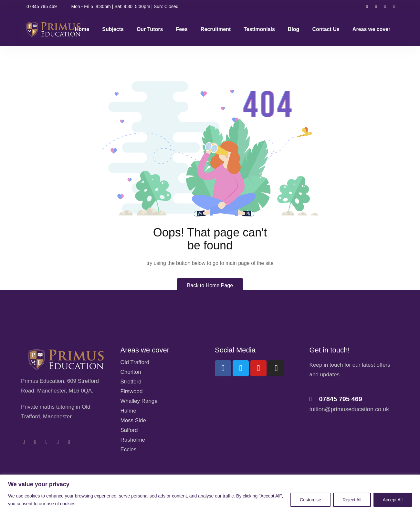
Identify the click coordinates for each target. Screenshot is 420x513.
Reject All (352, 500)
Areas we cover (371, 29)
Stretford (131, 382)
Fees (182, 29)
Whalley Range (139, 401)
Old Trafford (135, 362)
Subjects (113, 29)
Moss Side (133, 420)
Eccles (129, 450)
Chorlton (131, 372)
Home (82, 29)
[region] (210, 494)
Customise (310, 500)
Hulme (128, 411)
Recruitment (216, 29)
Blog (294, 29)
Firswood (132, 391)
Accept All (393, 500)
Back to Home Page (210, 285)
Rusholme (133, 440)
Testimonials (259, 29)
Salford (129, 430)
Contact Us (326, 29)
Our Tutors (150, 29)
